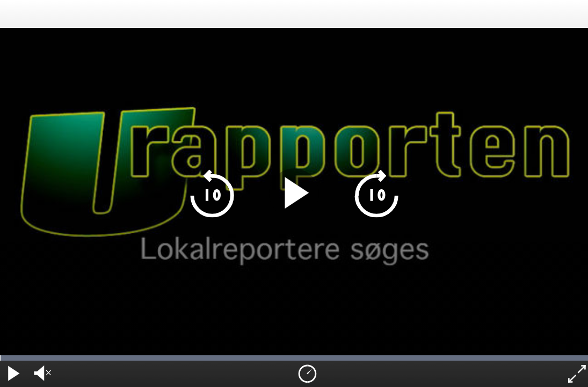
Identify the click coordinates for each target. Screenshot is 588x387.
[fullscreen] (575, 374)
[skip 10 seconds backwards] (212, 193)
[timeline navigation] (294, 358)
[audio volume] (41, 374)
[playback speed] (307, 374)
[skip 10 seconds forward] (376, 193)
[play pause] (294, 193)
